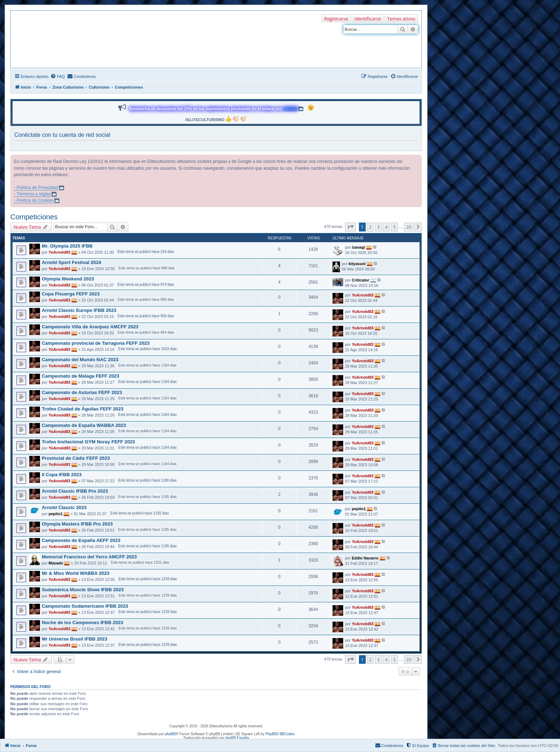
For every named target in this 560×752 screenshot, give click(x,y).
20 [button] (409, 227)
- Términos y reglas (32, 194)
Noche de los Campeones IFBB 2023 (82, 622)
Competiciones (34, 217)
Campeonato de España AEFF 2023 (81, 540)
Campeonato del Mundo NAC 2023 (80, 360)
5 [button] (394, 227)
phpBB (170, 734)
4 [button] (386, 227)
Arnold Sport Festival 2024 (71, 262)
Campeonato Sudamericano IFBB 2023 (85, 606)
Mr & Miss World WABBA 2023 (76, 573)
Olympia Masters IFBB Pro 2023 (77, 524)
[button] (350, 227)
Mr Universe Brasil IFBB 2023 (74, 639)
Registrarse (336, 19)
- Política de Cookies (34, 200)
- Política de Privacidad (36, 188)
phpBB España (237, 738)
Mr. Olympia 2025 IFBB (67, 246)
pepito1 (56, 514)
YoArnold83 (59, 252)
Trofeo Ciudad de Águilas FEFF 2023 (83, 409)
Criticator (361, 280)
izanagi (358, 247)
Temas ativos (401, 19)
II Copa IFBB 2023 (62, 475)
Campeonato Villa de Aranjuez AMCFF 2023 (90, 327)
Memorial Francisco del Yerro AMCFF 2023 (89, 557)
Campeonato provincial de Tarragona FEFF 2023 (96, 343)
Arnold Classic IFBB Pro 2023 (75, 491)
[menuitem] (57, 76)
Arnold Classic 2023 (64, 507)
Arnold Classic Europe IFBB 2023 (79, 310)
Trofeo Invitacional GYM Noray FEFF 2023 (88, 442)
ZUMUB (290, 109)
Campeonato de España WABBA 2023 (84, 425)
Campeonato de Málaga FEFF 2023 (81, 376)
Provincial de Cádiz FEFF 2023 (76, 458)
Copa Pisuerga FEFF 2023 (71, 294)
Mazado (56, 563)
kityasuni (357, 263)
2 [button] (370, 227)
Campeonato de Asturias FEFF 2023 (82, 392)
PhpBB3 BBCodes (280, 734)
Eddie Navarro (365, 558)
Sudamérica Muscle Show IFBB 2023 (83, 590)
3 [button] (378, 227)
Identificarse (368, 19)
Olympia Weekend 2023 (68, 279)
